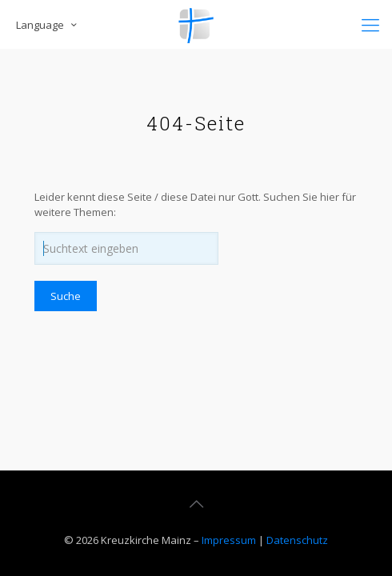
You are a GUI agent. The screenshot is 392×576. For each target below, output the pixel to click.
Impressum (229, 540)
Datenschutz (297, 540)
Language (48, 24)
